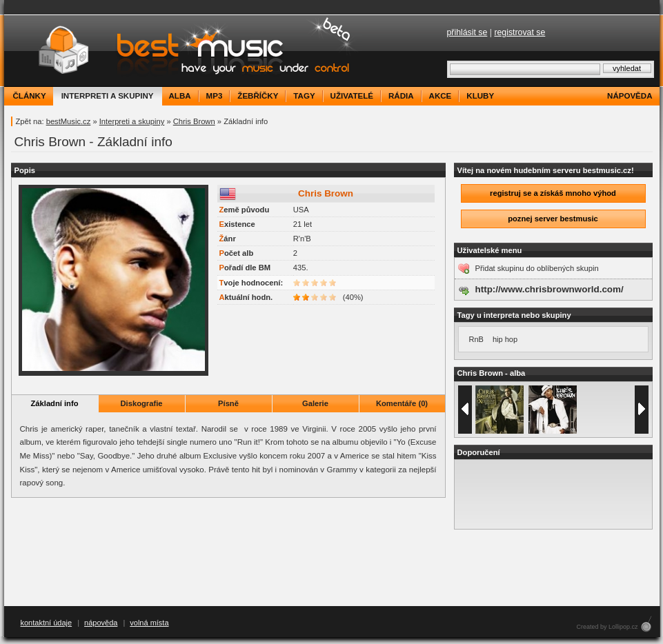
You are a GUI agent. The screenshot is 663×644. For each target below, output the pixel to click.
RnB (476, 339)
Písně (228, 403)
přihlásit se (467, 32)
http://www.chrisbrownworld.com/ (550, 289)
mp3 (215, 96)
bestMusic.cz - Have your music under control (183, 51)
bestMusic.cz (69, 121)
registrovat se (519, 32)
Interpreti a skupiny (132, 121)
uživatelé (352, 96)
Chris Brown (194, 121)
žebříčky (258, 96)
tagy (304, 96)
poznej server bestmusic (553, 219)
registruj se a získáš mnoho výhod (553, 193)
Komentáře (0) (402, 403)
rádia (401, 96)
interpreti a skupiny (108, 96)
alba (180, 96)
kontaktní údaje (47, 623)
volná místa (149, 623)
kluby (480, 96)
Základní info (55, 403)
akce (441, 96)
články (30, 96)
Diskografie (142, 403)
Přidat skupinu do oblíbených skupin (537, 268)
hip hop (505, 339)
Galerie (315, 403)
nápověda (630, 96)
